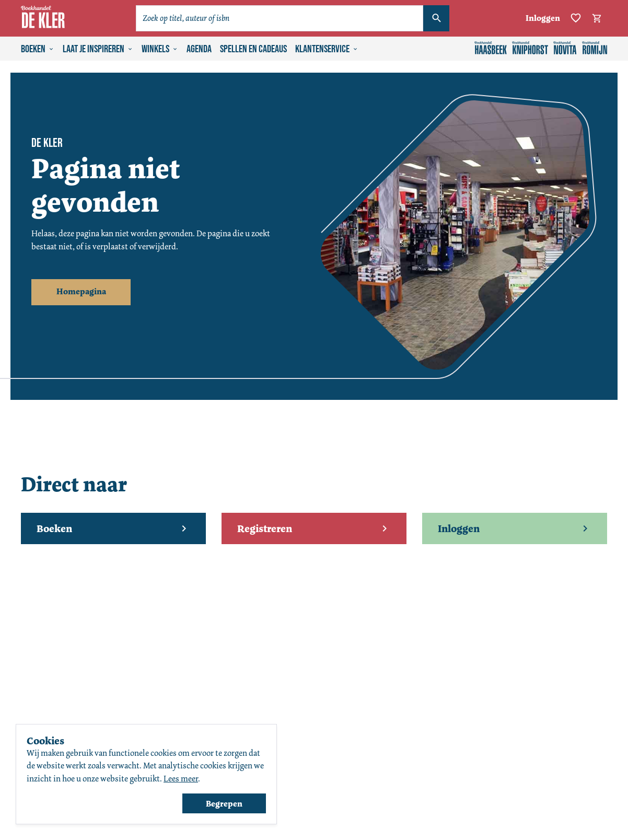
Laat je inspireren (98, 49)
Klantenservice (327, 49)
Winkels (160, 49)
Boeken (38, 49)
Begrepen (224, 804)
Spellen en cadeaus (253, 49)
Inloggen (543, 18)
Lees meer (181, 779)
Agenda (199, 49)
